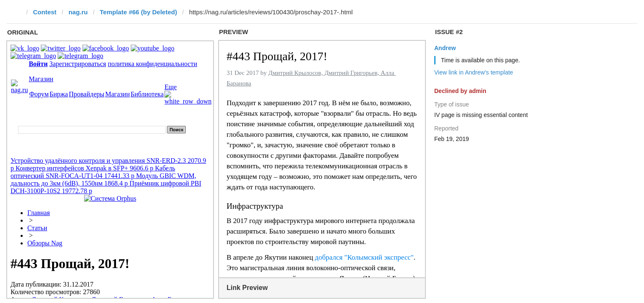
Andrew (445, 48)
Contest (45, 12)
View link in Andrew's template (474, 72)
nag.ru (78, 12)
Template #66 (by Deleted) (138, 12)
